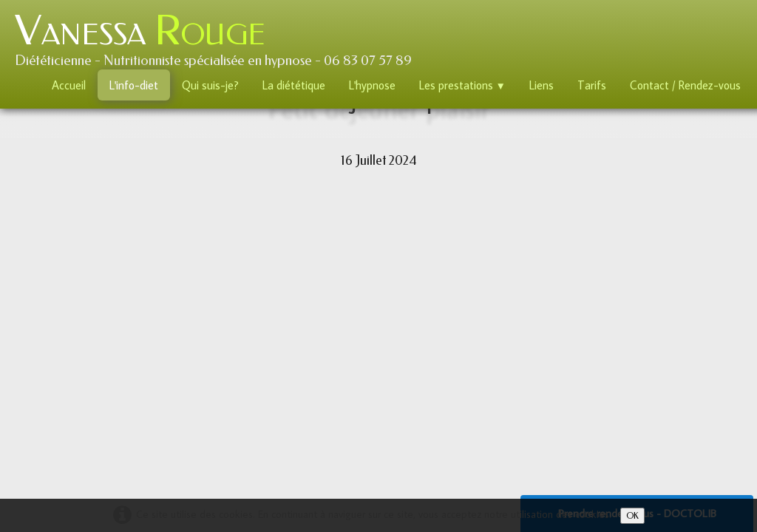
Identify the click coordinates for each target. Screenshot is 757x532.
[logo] (219, 37)
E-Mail (217, 431)
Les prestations (462, 85)
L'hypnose (372, 85)
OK (632, 516)
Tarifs (592, 85)
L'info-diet (134, 85)
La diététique (294, 85)
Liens (542, 85)
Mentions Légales (441, 402)
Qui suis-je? (210, 85)
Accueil (69, 85)
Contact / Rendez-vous (685, 85)
